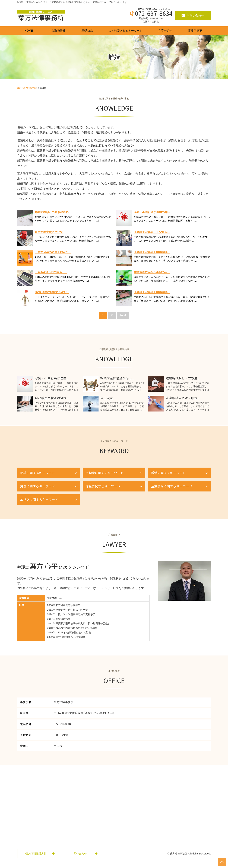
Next (123, 315)
